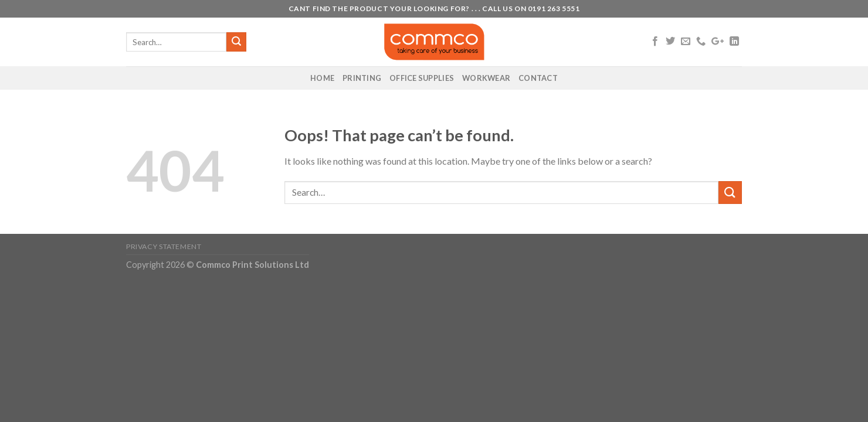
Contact (538, 78)
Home (322, 78)
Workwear (486, 78)
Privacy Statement (164, 246)
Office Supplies (422, 78)
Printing (362, 78)
